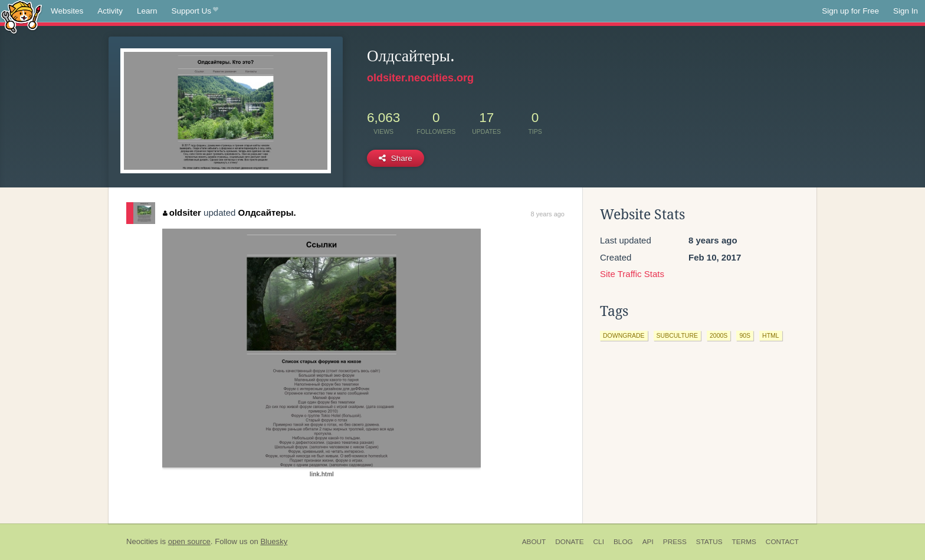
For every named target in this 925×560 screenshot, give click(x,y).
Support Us (195, 11)
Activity (110, 11)
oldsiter (182, 213)
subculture (677, 335)
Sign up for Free (850, 11)
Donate (569, 542)
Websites (67, 11)
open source (189, 541)
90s (745, 335)
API (648, 542)
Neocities (142, 541)
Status (709, 542)
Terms (744, 542)
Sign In (906, 11)
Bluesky (274, 541)
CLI (599, 542)
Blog (623, 542)
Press (675, 542)
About (534, 542)
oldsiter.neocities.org (420, 78)
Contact (782, 542)
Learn (147, 11)
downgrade (624, 335)
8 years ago (548, 214)
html (771, 335)
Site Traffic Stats (632, 274)
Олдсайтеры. (267, 213)
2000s (719, 335)
